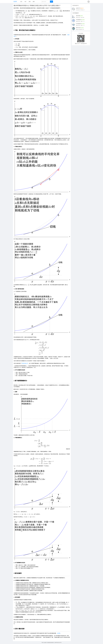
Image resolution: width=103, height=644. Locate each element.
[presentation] (28, 11)
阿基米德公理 (25, 363)
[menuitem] (21, 2)
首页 (21, 2)
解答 (34, 2)
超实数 (59, 633)
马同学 (15, 2)
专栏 (25, 2)
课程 (30, 2)
